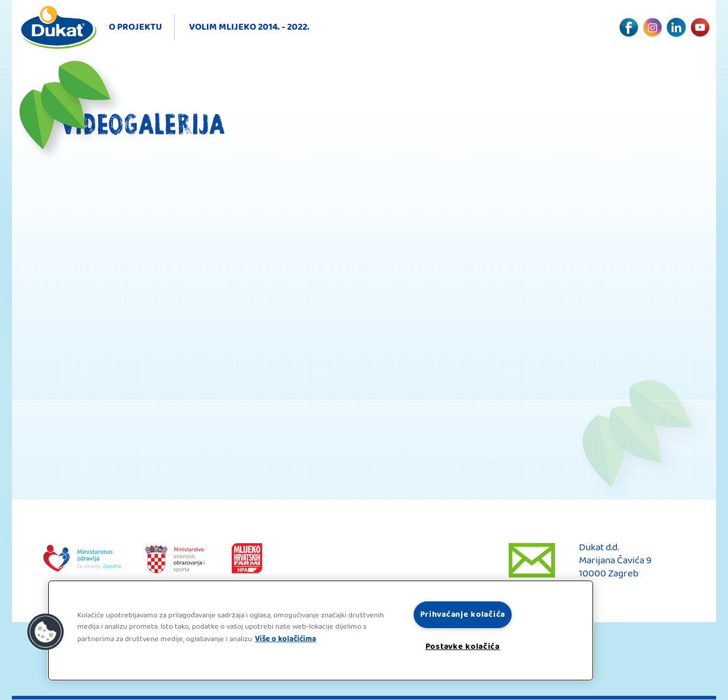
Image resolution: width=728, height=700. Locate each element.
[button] (46, 632)
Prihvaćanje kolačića (463, 615)
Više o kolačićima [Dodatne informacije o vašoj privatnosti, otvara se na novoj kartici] (286, 639)
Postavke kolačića (463, 647)
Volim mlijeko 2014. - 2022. (249, 27)
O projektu (135, 27)
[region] (321, 630)
